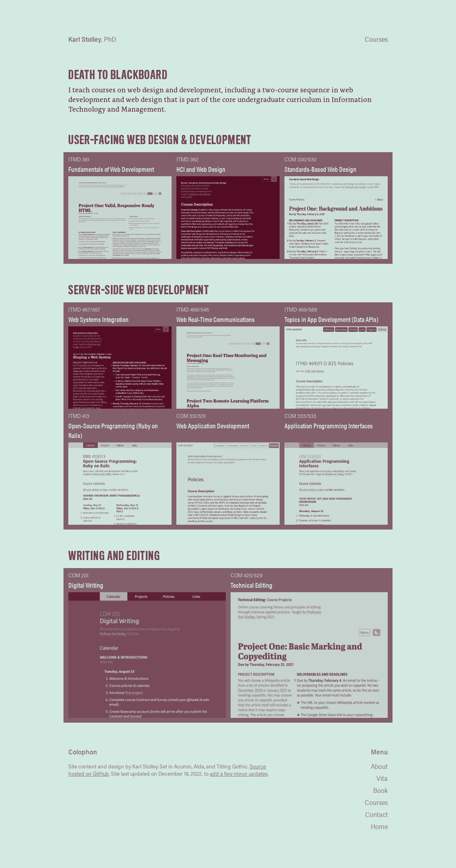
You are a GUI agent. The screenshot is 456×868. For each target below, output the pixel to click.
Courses (376, 802)
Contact (376, 814)
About (379, 766)
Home (379, 826)
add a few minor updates (239, 773)
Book (380, 790)
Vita (382, 778)
